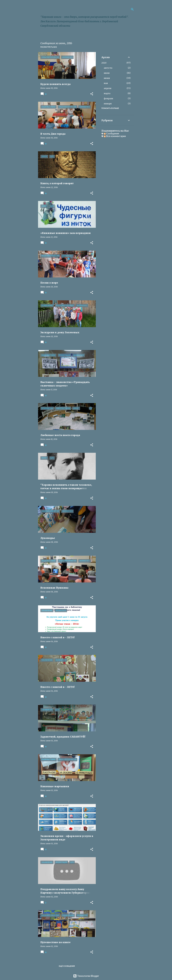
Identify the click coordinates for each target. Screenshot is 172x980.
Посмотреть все (49, 47)
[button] (92, 94)
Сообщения (112, 133)
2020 (104, 63)
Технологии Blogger (86, 976)
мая (106, 83)
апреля (108, 88)
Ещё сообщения (67, 966)
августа (108, 68)
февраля (108, 99)
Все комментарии (115, 136)
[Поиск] (132, 9)
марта (107, 93)
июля (107, 73)
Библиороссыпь (62, 9)
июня (107, 78)
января (108, 104)
